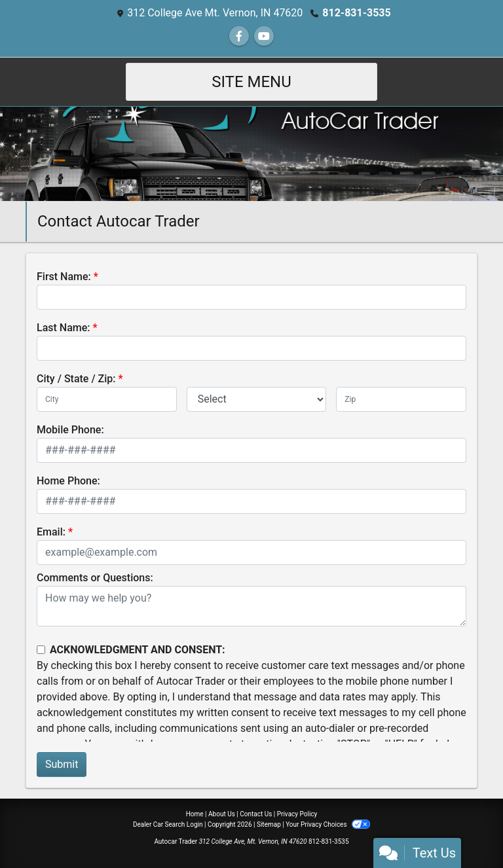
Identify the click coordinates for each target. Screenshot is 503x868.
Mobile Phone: (70, 430)
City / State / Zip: (76, 379)
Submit (62, 764)
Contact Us (256, 814)
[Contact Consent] (41, 650)
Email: (51, 532)
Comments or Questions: (95, 578)
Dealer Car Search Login (168, 824)
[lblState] (257, 399)
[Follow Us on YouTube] (264, 36)
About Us (222, 814)
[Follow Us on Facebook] (239, 36)
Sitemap (269, 824)
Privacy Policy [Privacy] (297, 814)
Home (195, 814)
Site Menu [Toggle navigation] (251, 82)
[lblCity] (107, 399)
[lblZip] (401, 399)
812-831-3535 (356, 13)
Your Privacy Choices (328, 824)
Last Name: (64, 328)
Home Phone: (68, 481)
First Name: (64, 277)
